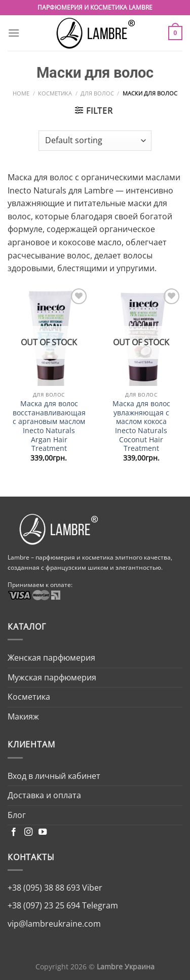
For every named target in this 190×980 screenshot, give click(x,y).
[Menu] (14, 33)
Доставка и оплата (44, 795)
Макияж (23, 716)
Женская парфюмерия (51, 658)
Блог (17, 815)
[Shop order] (95, 141)
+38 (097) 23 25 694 (44, 905)
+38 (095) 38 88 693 (44, 888)
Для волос (97, 93)
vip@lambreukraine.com (54, 924)
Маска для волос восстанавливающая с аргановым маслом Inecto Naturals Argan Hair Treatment (49, 426)
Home (21, 93)
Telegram (99, 905)
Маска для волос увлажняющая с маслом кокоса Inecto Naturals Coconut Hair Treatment (141, 426)
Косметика (55, 93)
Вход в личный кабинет (54, 776)
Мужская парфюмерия (52, 677)
